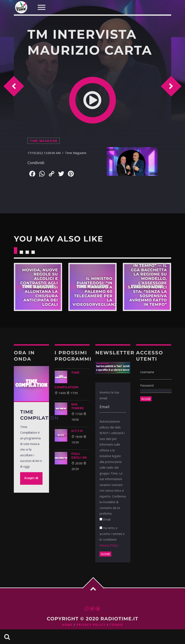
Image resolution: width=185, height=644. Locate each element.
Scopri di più (38, 287)
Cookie (116, 625)
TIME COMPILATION (67, 380)
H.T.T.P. (78, 431)
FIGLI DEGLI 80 (79, 456)
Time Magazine (44, 141)
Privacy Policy (109, 545)
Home (67, 625)
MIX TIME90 (78, 406)
